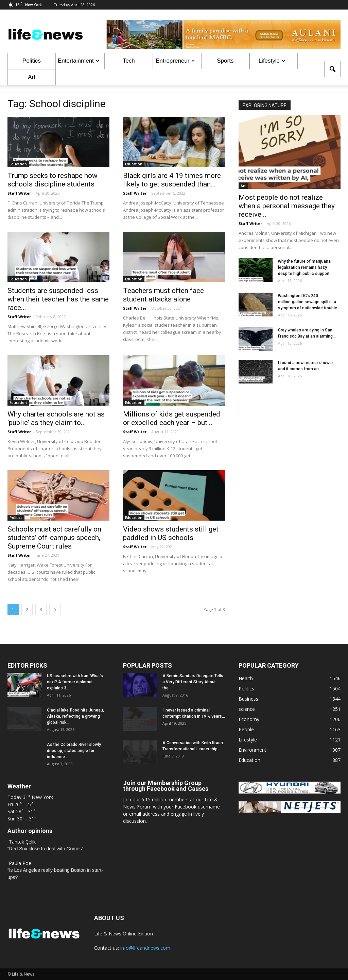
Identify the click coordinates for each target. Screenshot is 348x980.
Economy (249, 719)
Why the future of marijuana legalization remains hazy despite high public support (304, 267)
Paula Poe (20, 863)
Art (32, 77)
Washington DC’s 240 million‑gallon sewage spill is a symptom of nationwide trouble (308, 302)
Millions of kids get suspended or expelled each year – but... (172, 418)
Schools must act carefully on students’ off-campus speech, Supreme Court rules (54, 538)
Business (248, 699)
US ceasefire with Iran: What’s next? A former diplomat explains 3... (75, 682)
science (247, 709)
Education (18, 164)
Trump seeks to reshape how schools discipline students (53, 180)
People (246, 729)
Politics (32, 61)
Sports (225, 61)
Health (246, 678)
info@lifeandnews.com (145, 948)
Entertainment (79, 61)
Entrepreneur (175, 61)
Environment (253, 750)
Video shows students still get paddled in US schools (171, 533)
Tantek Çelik (22, 842)
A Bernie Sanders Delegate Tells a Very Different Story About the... (193, 682)
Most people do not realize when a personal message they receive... (287, 206)
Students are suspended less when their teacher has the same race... (58, 299)
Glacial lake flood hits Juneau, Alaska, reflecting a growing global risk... (75, 716)
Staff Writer (19, 193)
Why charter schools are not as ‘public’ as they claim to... (56, 418)
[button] (332, 69)
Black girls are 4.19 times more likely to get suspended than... (172, 180)
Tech (129, 61)
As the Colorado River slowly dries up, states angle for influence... (74, 751)
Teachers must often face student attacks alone (163, 295)
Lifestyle (272, 61)
